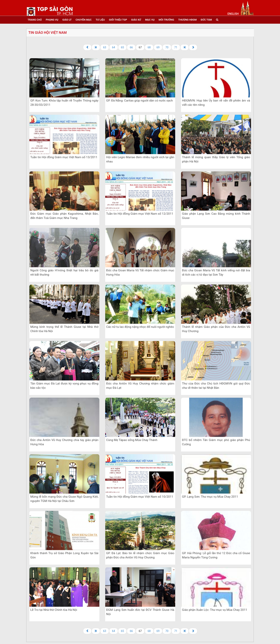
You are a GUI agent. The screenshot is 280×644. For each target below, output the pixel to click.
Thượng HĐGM (187, 20)
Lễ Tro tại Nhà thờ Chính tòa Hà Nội (54, 610)
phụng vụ (52, 20)
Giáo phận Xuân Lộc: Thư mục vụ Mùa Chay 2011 (215, 610)
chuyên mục (84, 20)
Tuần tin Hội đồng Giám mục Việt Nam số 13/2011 (64, 157)
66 (131, 47)
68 (149, 47)
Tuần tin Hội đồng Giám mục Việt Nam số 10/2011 (140, 497)
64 (114, 47)
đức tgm (206, 20)
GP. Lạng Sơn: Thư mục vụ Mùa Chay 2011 (210, 497)
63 (105, 47)
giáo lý (67, 20)
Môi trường (166, 20)
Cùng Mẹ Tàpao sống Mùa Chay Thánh (132, 440)
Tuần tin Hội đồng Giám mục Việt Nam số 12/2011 (140, 214)
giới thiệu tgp (118, 20)
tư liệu (100, 20)
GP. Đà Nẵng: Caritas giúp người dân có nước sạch (140, 101)
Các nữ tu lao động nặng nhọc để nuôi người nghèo (140, 327)
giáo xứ (136, 20)
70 (167, 47)
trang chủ (35, 20)
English (233, 14)
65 (122, 47)
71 (176, 47)
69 (158, 47)
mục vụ (150, 20)
